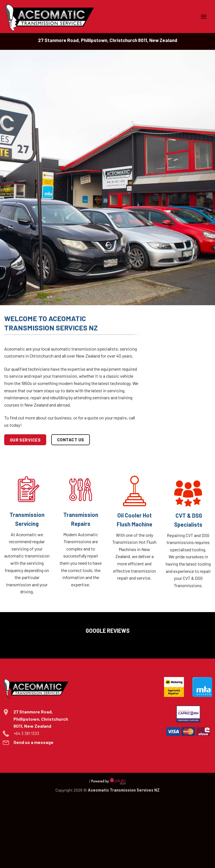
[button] (204, 17)
